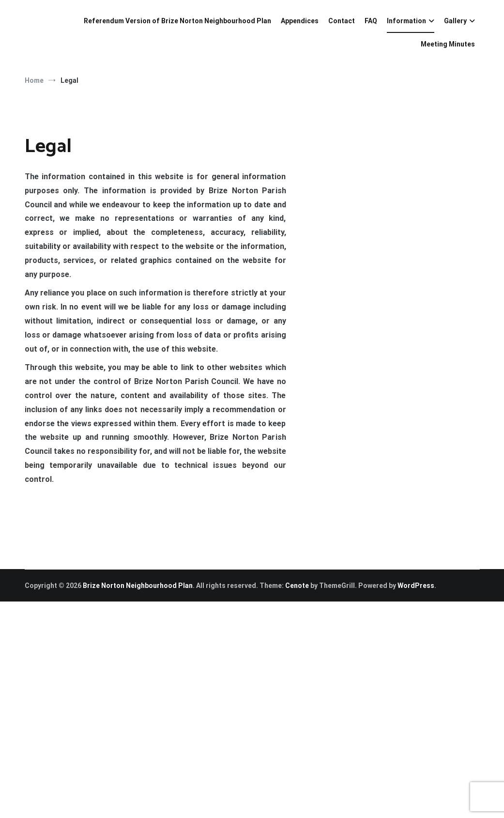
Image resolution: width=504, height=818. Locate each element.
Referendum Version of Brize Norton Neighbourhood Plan (177, 21)
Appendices (300, 21)
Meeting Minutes (448, 44)
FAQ (371, 21)
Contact (342, 21)
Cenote (297, 586)
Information (406, 21)
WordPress (416, 586)
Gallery (455, 21)
